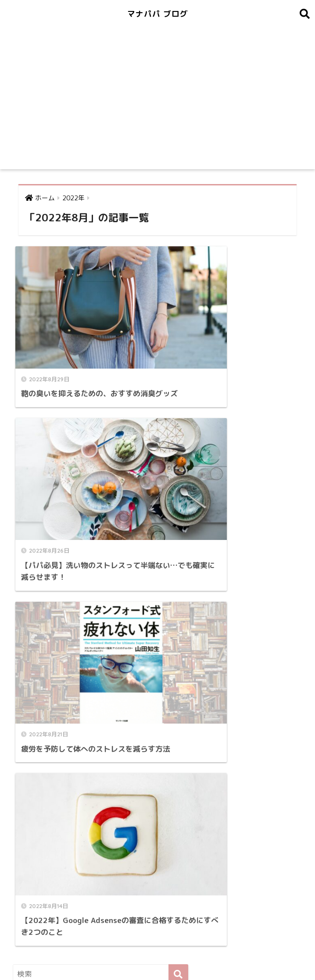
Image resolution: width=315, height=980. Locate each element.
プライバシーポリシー (180, 954)
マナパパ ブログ (158, 13)
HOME (158, 936)
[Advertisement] (157, 103)
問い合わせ (123, 954)
